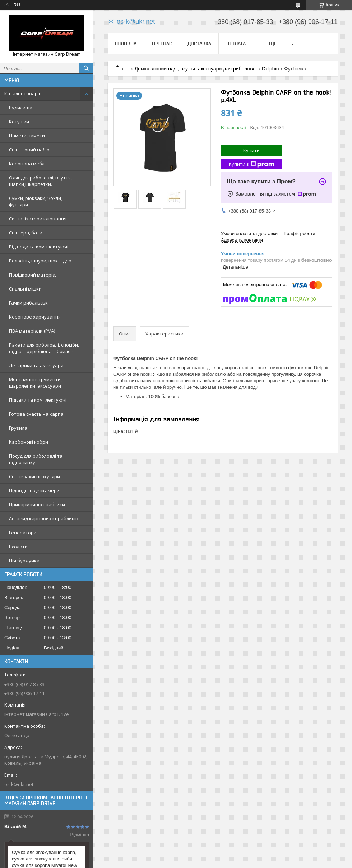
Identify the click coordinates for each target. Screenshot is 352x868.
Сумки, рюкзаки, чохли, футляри (36, 201)
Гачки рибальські (29, 303)
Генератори (23, 533)
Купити (251, 150)
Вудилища (21, 108)
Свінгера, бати (26, 233)
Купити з (251, 164)
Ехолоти (18, 547)
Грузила (18, 428)
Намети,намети (27, 136)
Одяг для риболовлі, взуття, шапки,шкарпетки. (40, 181)
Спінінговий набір (29, 150)
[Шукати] (86, 68)
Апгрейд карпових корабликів (44, 518)
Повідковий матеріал (33, 275)
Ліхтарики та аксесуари (36, 365)
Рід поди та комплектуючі (39, 247)
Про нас (162, 44)
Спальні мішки (25, 289)
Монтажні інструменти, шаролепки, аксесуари (35, 383)
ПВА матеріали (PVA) (32, 331)
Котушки (19, 122)
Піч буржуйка (24, 561)
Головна (126, 44)
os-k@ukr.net (19, 784)
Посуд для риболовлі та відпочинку (36, 459)
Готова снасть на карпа (36, 414)
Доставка (199, 44)
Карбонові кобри (29, 442)
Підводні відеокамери (34, 490)
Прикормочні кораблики (37, 504)
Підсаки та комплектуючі (38, 400)
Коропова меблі (27, 164)
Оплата (237, 44)
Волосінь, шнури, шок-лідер (40, 261)
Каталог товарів (23, 93)
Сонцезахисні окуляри (34, 476)
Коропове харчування (35, 317)
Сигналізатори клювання (38, 219)
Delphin (270, 69)
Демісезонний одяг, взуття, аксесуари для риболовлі (196, 69)
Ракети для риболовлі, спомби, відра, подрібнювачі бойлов (44, 348)
